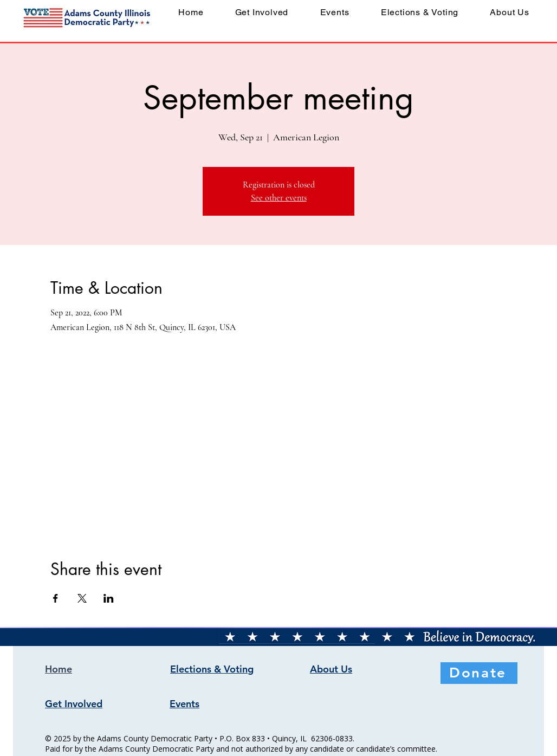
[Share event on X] (82, 598)
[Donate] (479, 673)
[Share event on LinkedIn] (109, 598)
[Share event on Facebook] (56, 598)
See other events (279, 198)
